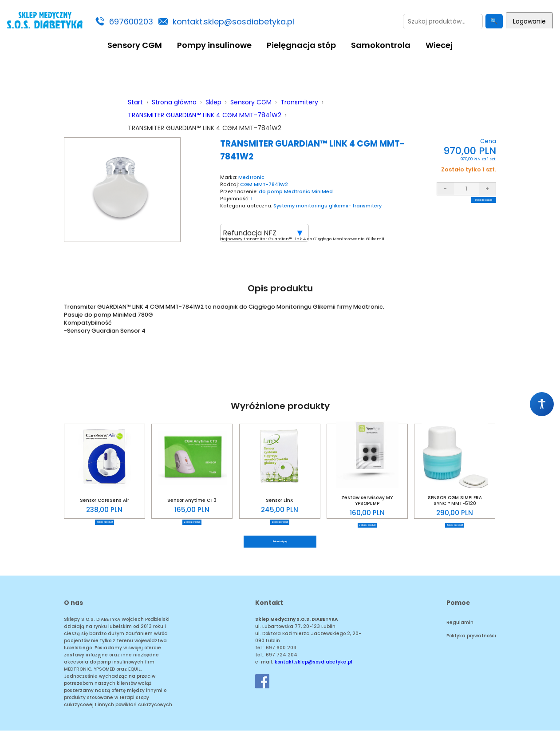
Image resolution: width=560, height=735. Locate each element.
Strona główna (174, 102)
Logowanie (529, 21)
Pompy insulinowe (214, 45)
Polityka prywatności (471, 640)
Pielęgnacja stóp (301, 45)
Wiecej (439, 45)
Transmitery (299, 102)
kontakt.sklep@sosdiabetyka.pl (233, 22)
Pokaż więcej (280, 544)
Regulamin (460, 627)
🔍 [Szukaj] (494, 21)
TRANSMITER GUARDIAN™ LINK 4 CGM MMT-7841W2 (205, 115)
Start (135, 102)
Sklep (213, 102)
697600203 (131, 22)
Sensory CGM (135, 45)
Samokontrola (381, 45)
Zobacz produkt (105, 522)
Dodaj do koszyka (466, 206)
